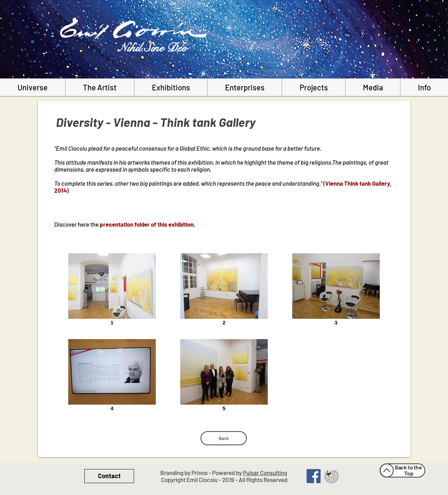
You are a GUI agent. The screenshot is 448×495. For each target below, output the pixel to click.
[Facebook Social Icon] (314, 476)
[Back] (224, 438)
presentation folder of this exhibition (147, 224)
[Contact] (109, 476)
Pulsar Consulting (265, 473)
